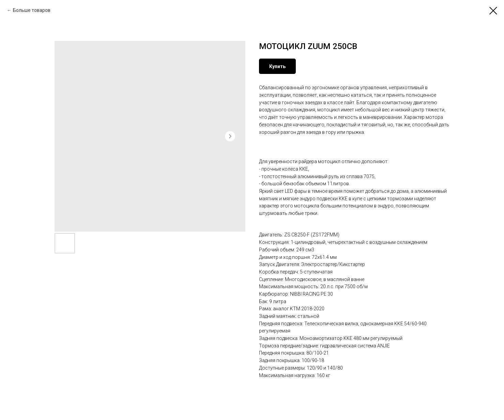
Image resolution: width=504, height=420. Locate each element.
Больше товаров (32, 10)
